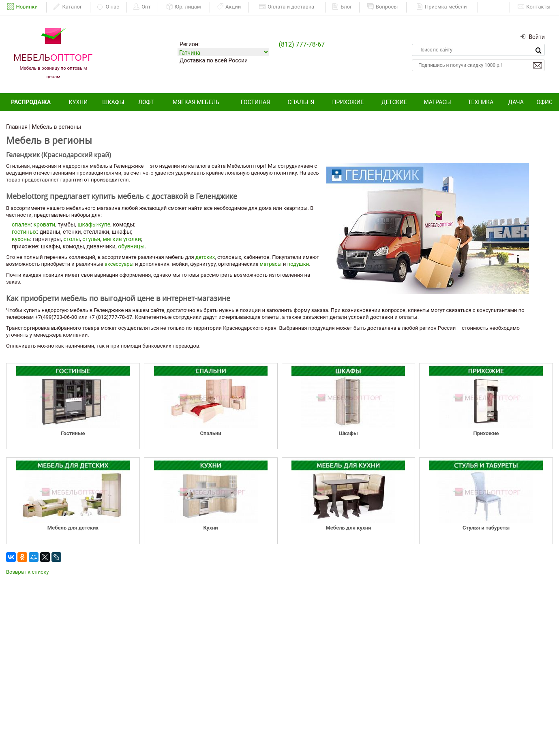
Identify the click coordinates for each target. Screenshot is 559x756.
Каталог (68, 7)
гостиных (24, 232)
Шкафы (113, 102)
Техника (481, 102)
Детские (394, 102)
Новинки (22, 7)
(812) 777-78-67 (302, 44)
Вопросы (383, 7)
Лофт (146, 102)
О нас (108, 7)
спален (21, 224)
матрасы (271, 264)
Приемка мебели (442, 7)
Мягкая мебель (196, 102)
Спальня (301, 102)
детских (205, 257)
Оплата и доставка (287, 7)
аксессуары (119, 264)
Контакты (534, 7)
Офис (544, 102)
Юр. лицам (184, 7)
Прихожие (348, 102)
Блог (342, 7)
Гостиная (255, 102)
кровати (45, 224)
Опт (142, 7)
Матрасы (437, 102)
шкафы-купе (94, 224)
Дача (516, 102)
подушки (298, 264)
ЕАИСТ (494, 7)
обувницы (131, 246)
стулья (91, 239)
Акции (229, 7)
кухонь (21, 239)
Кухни (78, 102)
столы (72, 239)
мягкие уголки (122, 239)
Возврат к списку (27, 572)
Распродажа (31, 102)
